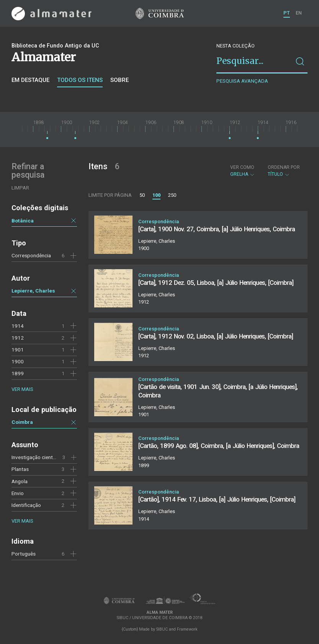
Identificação (26, 505)
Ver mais (22, 389)
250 (172, 195)
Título (284, 171)
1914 (18, 326)
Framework (187, 629)
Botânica (23, 221)
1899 (18, 373)
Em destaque (30, 80)
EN (299, 13)
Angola (20, 481)
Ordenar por (284, 167)
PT (287, 13)
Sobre (119, 80)
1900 (18, 361)
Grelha (243, 171)
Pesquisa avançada (242, 81)
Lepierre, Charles (33, 291)
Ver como (242, 167)
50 (142, 195)
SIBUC (162, 629)
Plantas (20, 469)
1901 (18, 350)
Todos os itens (80, 80)
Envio (18, 493)
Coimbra (22, 422)
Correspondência (31, 255)
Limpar (20, 188)
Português (24, 554)
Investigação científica (37, 457)
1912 (18, 338)
